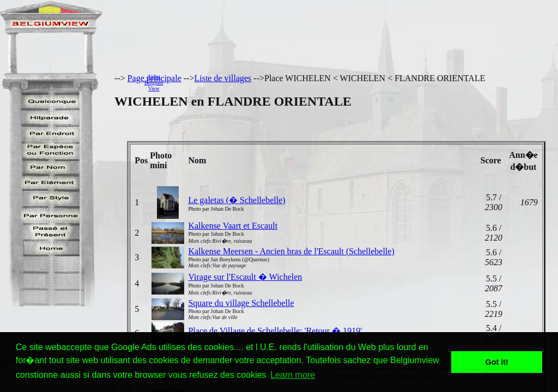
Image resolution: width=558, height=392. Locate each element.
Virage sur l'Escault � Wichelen (245, 277)
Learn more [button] (293, 375)
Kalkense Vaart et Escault (233, 226)
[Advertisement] (363, 82)
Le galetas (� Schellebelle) (236, 200)
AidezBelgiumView (154, 82)
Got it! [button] (497, 362)
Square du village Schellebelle (241, 303)
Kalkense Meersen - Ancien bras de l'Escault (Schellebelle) (291, 251)
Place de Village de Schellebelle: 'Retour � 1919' (275, 331)
